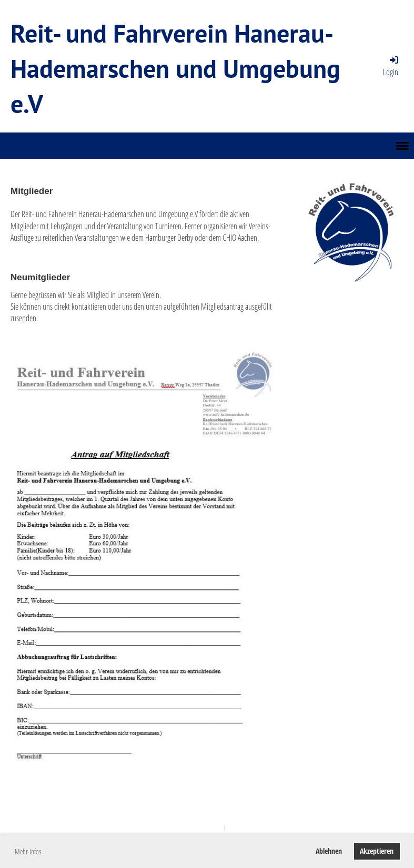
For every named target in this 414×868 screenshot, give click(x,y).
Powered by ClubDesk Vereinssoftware (189, 828)
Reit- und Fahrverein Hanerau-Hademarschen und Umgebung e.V (175, 68)
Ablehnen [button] (329, 851)
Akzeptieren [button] (377, 851)
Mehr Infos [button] (28, 851)
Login (391, 66)
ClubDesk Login (243, 828)
